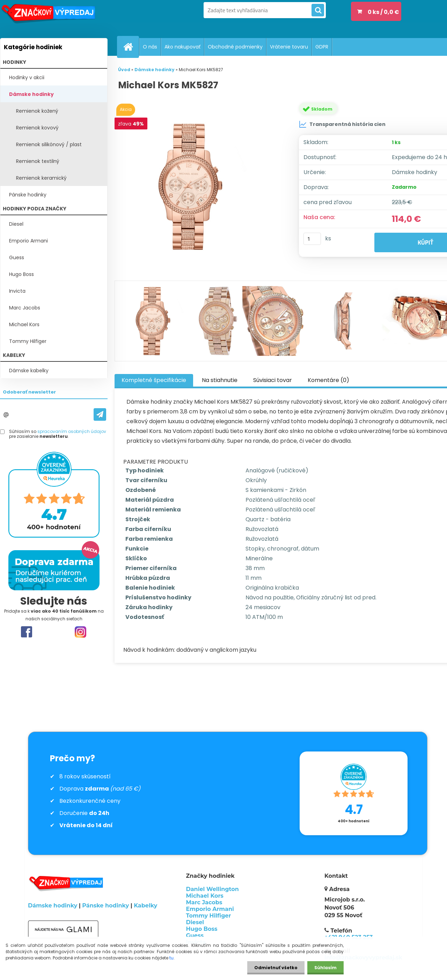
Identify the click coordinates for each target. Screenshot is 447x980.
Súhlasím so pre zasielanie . (58, 434)
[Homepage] (131, 47)
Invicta (17, 291)
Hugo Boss (21, 274)
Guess (17, 257)
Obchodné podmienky (235, 47)
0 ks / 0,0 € (383, 12)
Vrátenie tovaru (289, 47)
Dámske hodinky (31, 94)
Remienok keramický (41, 178)
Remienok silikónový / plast (49, 144)
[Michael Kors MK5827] (200, 187)
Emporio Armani (28, 241)
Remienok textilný (38, 161)
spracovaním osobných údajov (72, 431)
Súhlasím (325, 968)
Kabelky (145, 906)
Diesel (16, 224)
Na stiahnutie (220, 380)
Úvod (124, 70)
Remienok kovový (37, 128)
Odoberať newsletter (29, 392)
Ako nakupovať (182, 47)
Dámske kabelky (29, 371)
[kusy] (312, 239)
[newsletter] (100, 414)
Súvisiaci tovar (273, 380)
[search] (318, 10)
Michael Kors (24, 324)
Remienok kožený (37, 111)
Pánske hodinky (28, 195)
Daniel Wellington (212, 889)
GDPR (322, 47)
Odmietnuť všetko (276, 968)
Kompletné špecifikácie (154, 380)
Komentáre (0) (328, 380)
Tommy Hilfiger (28, 341)
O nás (150, 47)
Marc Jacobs (25, 308)
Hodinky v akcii (27, 77)
